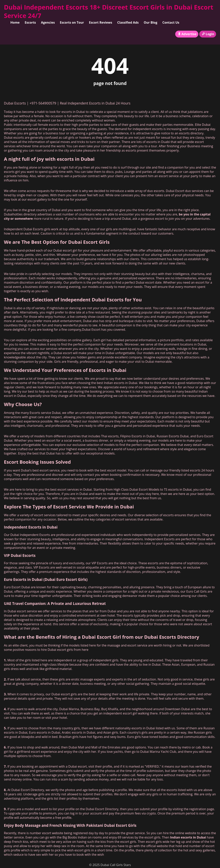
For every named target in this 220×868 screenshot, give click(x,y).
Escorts (30, 22)
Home (15, 22)
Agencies (48, 22)
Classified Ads (128, 22)
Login (208, 34)
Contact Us (171, 22)
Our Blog (150, 22)
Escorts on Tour (72, 22)
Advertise (187, 34)
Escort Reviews (101, 22)
